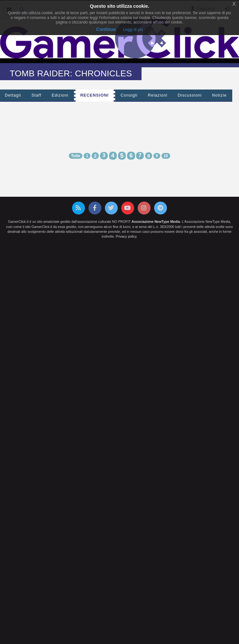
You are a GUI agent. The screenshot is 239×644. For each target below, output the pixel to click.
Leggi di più (133, 30)
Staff (37, 95)
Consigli (129, 95)
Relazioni (158, 95)
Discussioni (190, 95)
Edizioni (60, 95)
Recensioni (95, 95)
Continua (106, 29)
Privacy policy (126, 236)
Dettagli (13, 95)
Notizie (219, 95)
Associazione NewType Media (156, 222)
